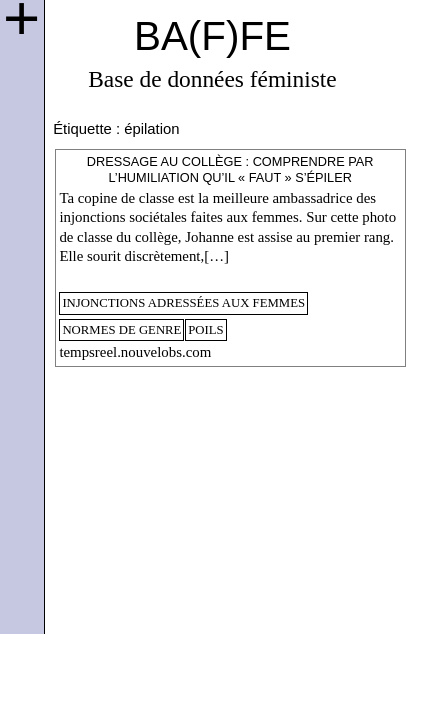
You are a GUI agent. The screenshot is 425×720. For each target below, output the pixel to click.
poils (205, 330)
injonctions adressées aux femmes (183, 303)
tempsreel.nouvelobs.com (135, 352)
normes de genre (121, 330)
